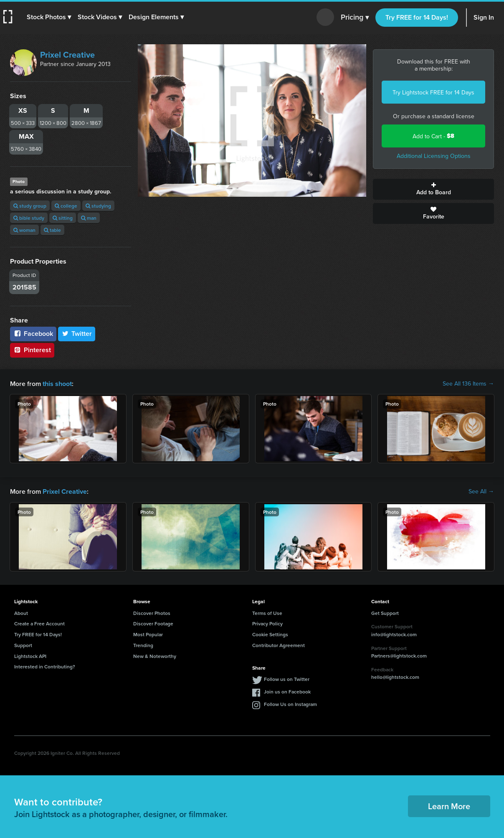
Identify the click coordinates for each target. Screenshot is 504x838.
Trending (143, 644)
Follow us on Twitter (287, 678)
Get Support (385, 612)
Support (23, 644)
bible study (29, 218)
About (21, 612)
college (66, 206)
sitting (63, 218)
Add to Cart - (433, 136)
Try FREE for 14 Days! (417, 17)
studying (98, 206)
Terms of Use (267, 612)
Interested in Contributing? (45, 666)
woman (24, 230)
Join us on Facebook (287, 691)
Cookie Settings (270, 634)
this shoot (57, 383)
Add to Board (433, 189)
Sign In (484, 17)
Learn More (449, 805)
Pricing (355, 18)
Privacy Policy (267, 623)
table (52, 230)
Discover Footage (153, 623)
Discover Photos (152, 612)
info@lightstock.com (394, 634)
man (89, 218)
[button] (49, 17)
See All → (481, 491)
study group (30, 206)
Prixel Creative (67, 55)
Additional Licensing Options (434, 156)
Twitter (77, 334)
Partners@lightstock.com (399, 655)
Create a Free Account (39, 623)
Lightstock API (30, 655)
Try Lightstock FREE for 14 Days (433, 92)
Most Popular (148, 634)
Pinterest (32, 350)
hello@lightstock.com (395, 676)
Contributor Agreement (279, 644)
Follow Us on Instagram (290, 703)
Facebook (33, 334)
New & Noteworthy (155, 655)
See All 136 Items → (468, 383)
